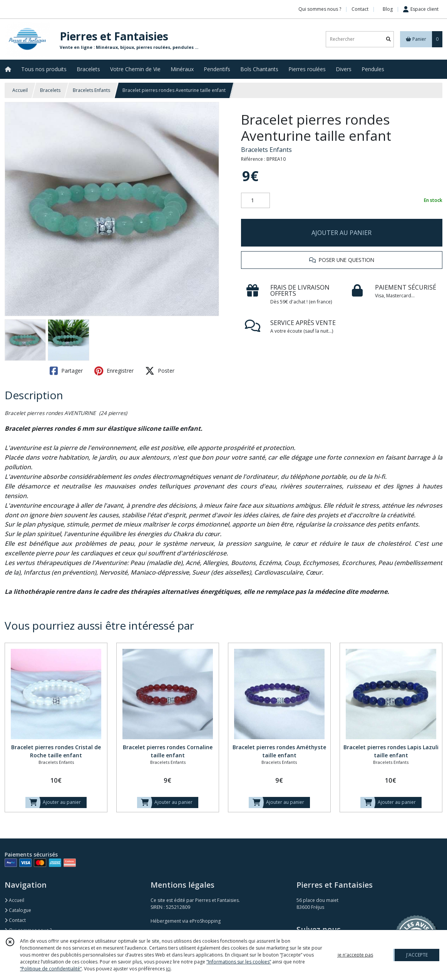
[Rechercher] (388, 39)
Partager (66, 371)
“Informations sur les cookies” (239, 962)
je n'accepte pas (355, 955)
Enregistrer (114, 371)
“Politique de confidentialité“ (51, 969)
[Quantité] (255, 200)
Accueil (20, 90)
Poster (160, 371)
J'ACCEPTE (417, 955)
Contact (360, 9)
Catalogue (18, 910)
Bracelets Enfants (91, 90)
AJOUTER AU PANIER (342, 233)
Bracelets (50, 90)
